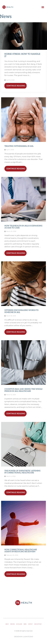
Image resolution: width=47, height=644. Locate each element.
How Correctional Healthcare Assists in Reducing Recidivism (21, 551)
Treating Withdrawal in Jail (19, 146)
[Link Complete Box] (23, 36)
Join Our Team (38, 624)
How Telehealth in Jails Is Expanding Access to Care (23, 227)
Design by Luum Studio (24, 637)
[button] (43, 7)
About (7, 624)
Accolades (19, 624)
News (25, 624)
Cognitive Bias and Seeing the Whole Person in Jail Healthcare (23, 390)
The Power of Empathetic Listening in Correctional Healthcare (22, 472)
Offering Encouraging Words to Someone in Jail (21, 311)
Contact (30, 624)
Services (12, 624)
